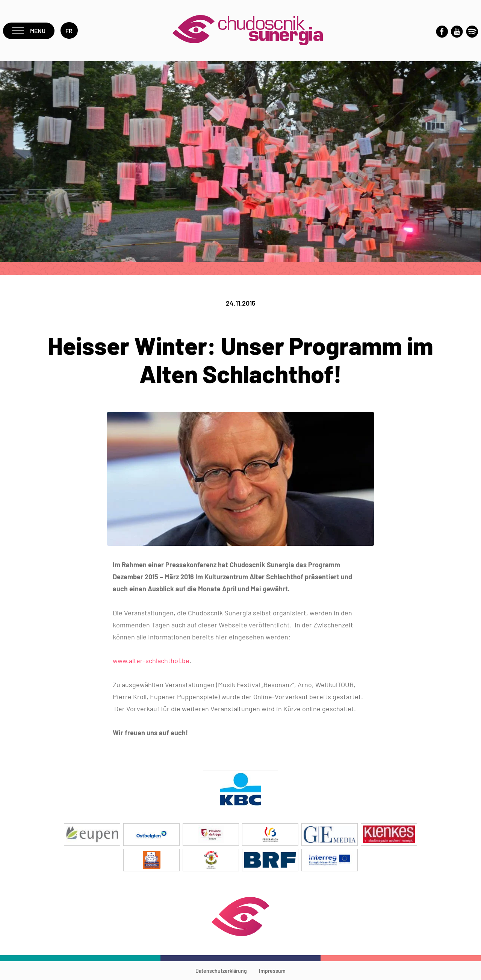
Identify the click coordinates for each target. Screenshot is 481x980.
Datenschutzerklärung (221, 971)
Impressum (272, 971)
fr (69, 31)
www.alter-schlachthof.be (151, 660)
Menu (29, 31)
